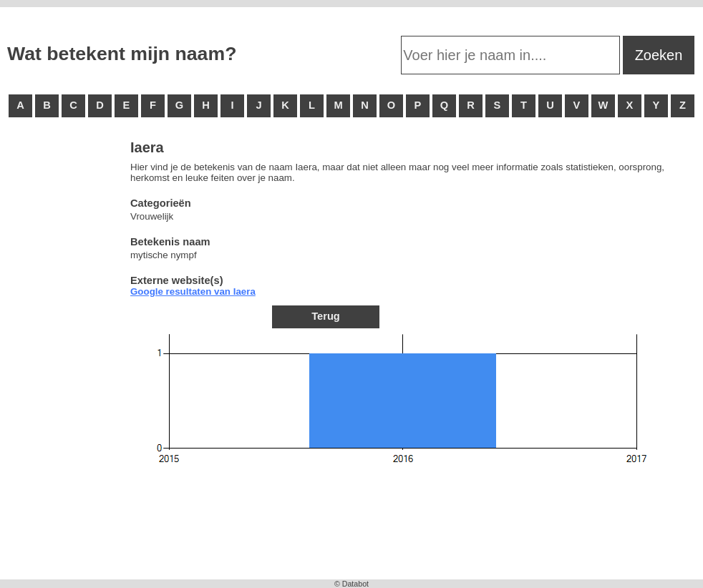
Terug (326, 316)
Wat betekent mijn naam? (122, 54)
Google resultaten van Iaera (193, 291)
